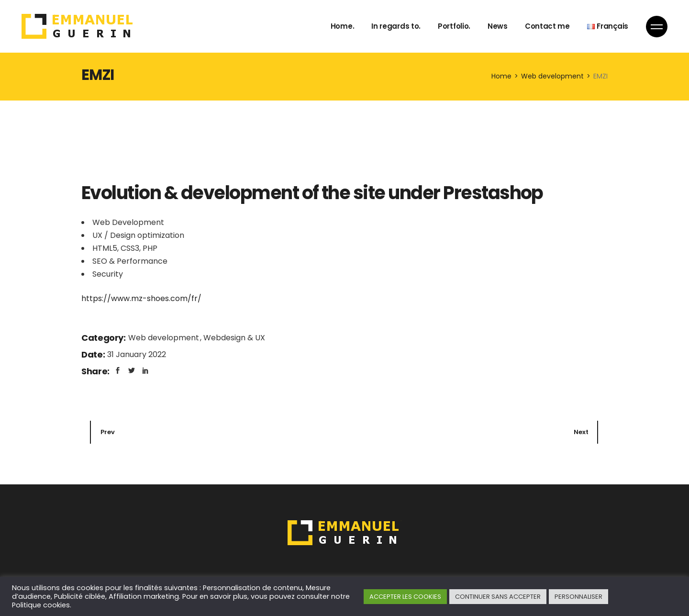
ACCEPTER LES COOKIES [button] (405, 597)
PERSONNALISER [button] (578, 597)
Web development (165, 338)
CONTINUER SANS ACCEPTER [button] (498, 597)
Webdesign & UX (234, 338)
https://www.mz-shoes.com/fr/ (141, 298)
